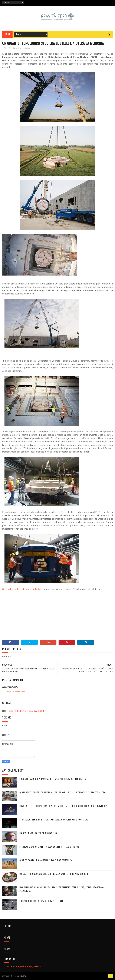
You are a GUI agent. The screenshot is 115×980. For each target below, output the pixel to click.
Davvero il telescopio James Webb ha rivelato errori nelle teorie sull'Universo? (64, 806)
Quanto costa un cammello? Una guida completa (46, 860)
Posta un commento (15, 692)
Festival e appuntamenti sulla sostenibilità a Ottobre (49, 847)
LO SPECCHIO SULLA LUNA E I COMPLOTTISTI (41, 901)
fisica (19, 48)
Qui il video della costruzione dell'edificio (23, 590)
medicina (26, 48)
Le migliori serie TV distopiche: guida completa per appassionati (55, 820)
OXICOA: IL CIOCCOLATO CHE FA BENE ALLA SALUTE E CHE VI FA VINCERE (54, 874)
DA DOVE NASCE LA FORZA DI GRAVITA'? (38, 833)
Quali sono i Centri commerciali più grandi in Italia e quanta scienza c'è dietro (63, 793)
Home (7, 34)
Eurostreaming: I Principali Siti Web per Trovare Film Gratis (53, 779)
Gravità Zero (22, 976)
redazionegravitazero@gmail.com (26, 711)
